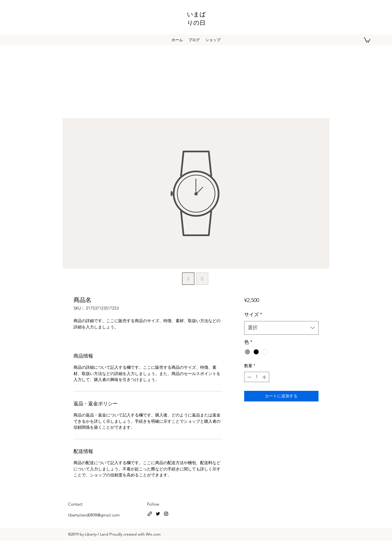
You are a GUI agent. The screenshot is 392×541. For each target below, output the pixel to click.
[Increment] (265, 377)
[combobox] (281, 328)
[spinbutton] (257, 377)
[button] (367, 40)
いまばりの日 (196, 18)
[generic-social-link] (150, 514)
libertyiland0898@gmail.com (94, 515)
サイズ (253, 315)
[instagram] (166, 514)
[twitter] (158, 514)
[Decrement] (249, 377)
